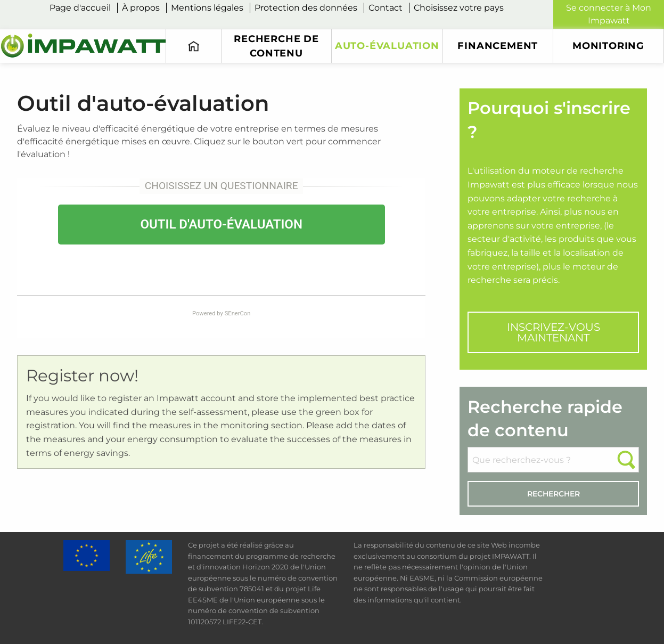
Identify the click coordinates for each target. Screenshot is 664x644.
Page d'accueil (80, 8)
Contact (386, 8)
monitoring (608, 46)
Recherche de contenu (276, 46)
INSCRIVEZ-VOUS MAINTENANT (554, 332)
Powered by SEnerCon (221, 313)
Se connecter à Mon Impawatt (609, 14)
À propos (141, 8)
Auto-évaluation (387, 46)
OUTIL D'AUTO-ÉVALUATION (221, 224)
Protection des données (306, 8)
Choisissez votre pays (459, 8)
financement (498, 46)
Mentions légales (207, 8)
